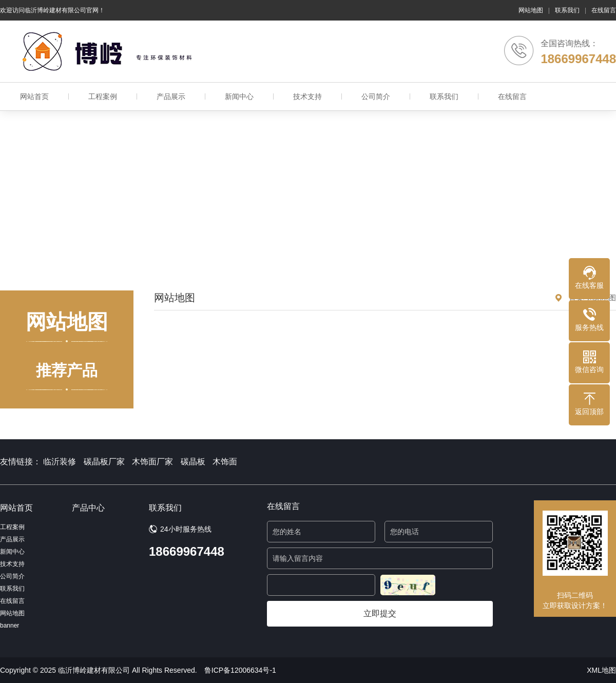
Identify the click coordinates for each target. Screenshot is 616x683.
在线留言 (604, 10)
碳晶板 (193, 462)
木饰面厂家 (152, 462)
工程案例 (103, 96)
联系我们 (567, 10)
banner (9, 626)
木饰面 (225, 462)
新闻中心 (239, 96)
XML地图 (601, 670)
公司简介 (376, 96)
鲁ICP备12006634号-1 (240, 670)
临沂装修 (60, 462)
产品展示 (171, 96)
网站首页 (34, 96)
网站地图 (531, 10)
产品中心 (88, 508)
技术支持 (307, 96)
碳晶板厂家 (104, 462)
